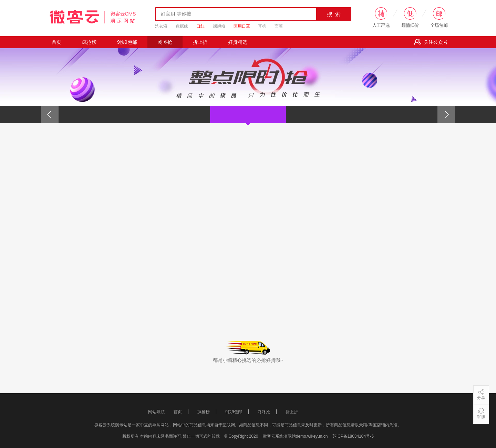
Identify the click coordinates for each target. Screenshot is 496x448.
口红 (200, 26)
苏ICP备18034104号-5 (353, 436)
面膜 (279, 26)
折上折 (200, 42)
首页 (56, 42)
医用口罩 (242, 26)
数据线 (182, 26)
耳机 (262, 26)
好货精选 (238, 42)
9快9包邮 (127, 42)
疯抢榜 (89, 42)
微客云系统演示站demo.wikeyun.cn (296, 436)
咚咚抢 (165, 42)
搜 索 (334, 14)
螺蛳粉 (219, 26)
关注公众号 (431, 42)
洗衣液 (161, 26)
